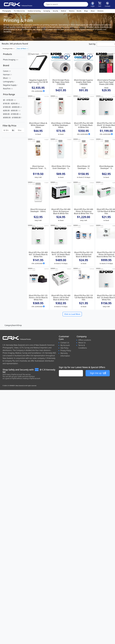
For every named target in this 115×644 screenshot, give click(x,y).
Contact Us (65, 343)
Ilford (7, 78)
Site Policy (64, 348)
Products (7, 54)
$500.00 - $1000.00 (12, 114)
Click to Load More (72, 314)
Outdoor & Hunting (34, 11)
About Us (82, 343)
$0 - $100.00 (10, 100)
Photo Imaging (11, 60)
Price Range (9, 94)
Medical (63, 11)
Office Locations (85, 340)
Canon (7, 71)
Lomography (9, 82)
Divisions (100, 11)
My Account (65, 345)
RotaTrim (8, 89)
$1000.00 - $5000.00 (12, 107)
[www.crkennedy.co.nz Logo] (17, 4)
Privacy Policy (66, 351)
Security (55, 11)
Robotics (72, 11)
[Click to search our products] (92, 4)
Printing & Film (9, 49)
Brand (6, 65)
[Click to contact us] (108, 4)
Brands (79, 11)
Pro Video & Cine (19, 11)
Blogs (86, 11)
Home (6, 17)
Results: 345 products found (15, 44)
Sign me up (98, 373)
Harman (8, 75)
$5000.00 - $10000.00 (12, 118)
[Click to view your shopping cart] (100, 4)
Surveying (47, 11)
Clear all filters (22, 49)
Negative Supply (10, 85)
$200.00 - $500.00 (12, 111)
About (93, 11)
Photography (7, 11)
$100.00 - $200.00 (11, 103)
